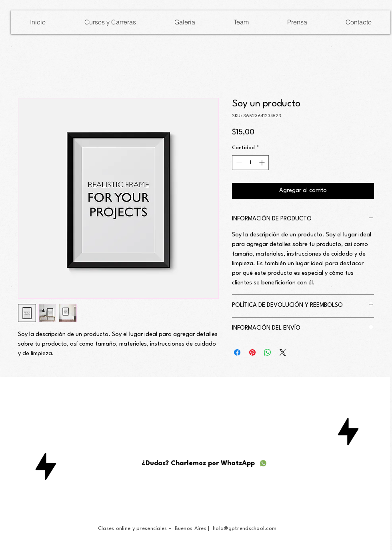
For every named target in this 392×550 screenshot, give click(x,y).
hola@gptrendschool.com (245, 529)
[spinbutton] (250, 163)
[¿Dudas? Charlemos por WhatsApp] (204, 463)
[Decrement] (238, 163)
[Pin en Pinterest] (252, 352)
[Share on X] (283, 352)
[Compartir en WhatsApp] (268, 352)
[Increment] (263, 163)
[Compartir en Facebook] (237, 352)
